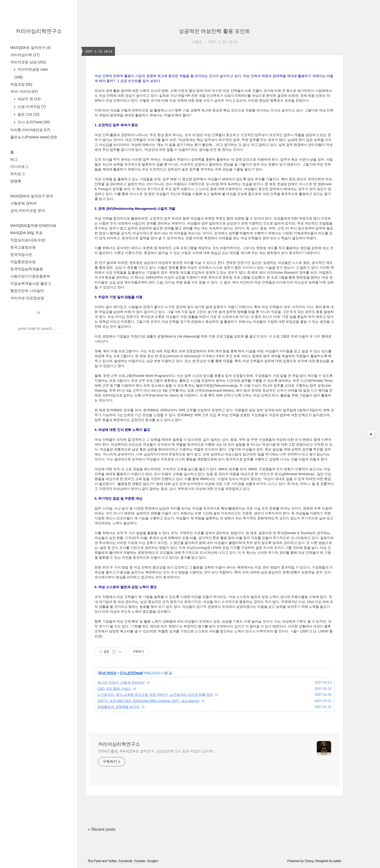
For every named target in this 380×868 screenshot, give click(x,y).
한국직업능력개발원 (27, 269)
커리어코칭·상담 (28, 62)
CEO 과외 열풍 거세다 (114, 689)
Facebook (125, 861)
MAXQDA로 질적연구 (30, 48)
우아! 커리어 (24, 92)
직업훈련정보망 (23, 262)
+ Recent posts (102, 829)
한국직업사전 (21, 255)
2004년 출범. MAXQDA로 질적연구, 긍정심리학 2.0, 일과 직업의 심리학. (156, 751)
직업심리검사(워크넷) (28, 240)
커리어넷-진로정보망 (27, 298)
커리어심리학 (25, 55)
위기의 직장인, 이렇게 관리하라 (121, 682)
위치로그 (18, 174)
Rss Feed (94, 861)
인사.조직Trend (33, 122)
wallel (337, 861)
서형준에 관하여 (24, 203)
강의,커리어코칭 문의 (28, 211)
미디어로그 (19, 167)
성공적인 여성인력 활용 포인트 (215, 31)
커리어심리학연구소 (39, 31)
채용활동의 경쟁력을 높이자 (118, 707)
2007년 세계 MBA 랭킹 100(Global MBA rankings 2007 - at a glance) (148, 701)
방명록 (16, 181)
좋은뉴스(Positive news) (34, 137)
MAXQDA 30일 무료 (26, 233)
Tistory (309, 861)
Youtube (139, 861)
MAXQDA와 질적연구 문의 (32, 196)
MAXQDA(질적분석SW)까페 (33, 226)
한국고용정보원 (23, 247)
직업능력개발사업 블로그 (31, 283)
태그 (14, 159)
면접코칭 (21, 84)
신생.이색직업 (31, 107)
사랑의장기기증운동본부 (30, 276)
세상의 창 (29, 99)
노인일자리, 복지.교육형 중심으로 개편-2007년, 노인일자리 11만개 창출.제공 (155, 695)
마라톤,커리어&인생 (30, 130)
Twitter (113, 861)
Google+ (153, 861)
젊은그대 (28, 114)
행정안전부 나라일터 (27, 291)
